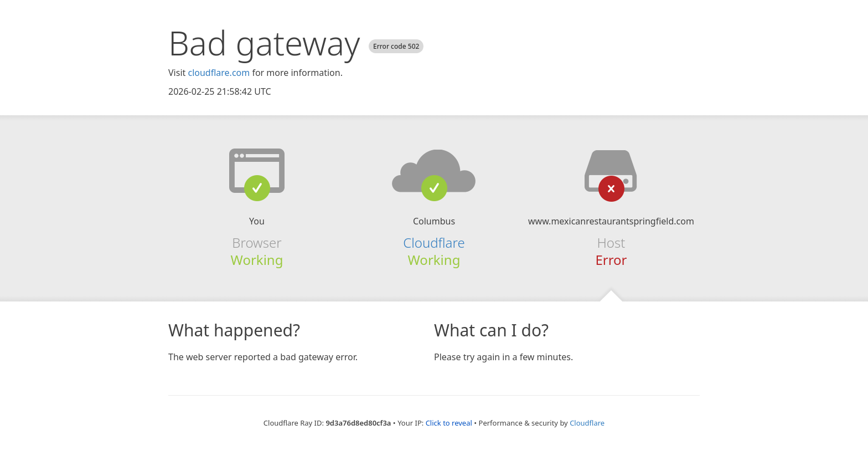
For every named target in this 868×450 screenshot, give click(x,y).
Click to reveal (449, 423)
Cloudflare (434, 242)
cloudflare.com (219, 73)
